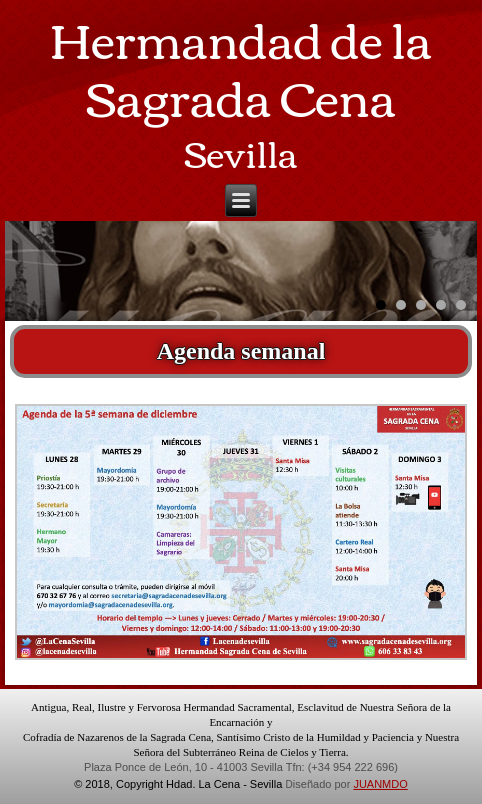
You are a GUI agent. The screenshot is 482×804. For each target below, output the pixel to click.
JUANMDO (380, 784)
